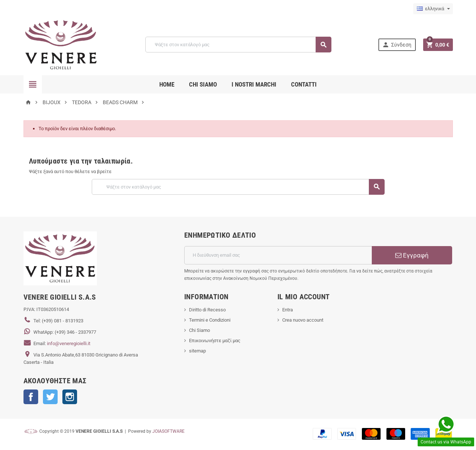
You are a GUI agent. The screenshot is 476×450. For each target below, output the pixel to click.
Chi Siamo (199, 330)
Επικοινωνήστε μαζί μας (215, 341)
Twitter (50, 397)
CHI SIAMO (203, 84)
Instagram (70, 397)
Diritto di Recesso (207, 310)
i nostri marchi (254, 84)
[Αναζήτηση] (238, 45)
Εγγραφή (412, 255)
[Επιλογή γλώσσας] (433, 9)
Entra (288, 310)
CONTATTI (304, 84)
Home (167, 84)
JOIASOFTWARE (168, 431)
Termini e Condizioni (210, 320)
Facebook (31, 397)
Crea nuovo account (303, 320)
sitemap (197, 351)
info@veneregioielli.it (69, 343)
